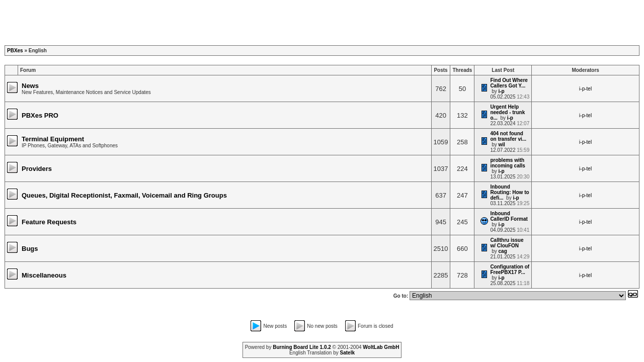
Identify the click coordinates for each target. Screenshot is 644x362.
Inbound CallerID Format (509, 216)
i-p (502, 91)
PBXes (15, 51)
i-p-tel (585, 89)
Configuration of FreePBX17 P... (510, 269)
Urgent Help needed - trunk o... (507, 112)
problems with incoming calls (507, 163)
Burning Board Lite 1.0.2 (302, 347)
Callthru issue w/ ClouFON (507, 243)
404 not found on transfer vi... (508, 136)
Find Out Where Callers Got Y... (509, 83)
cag (503, 251)
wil (502, 145)
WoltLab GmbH (381, 347)
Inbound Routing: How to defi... (509, 192)
